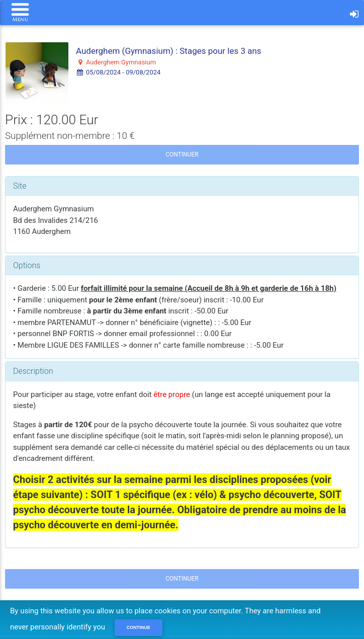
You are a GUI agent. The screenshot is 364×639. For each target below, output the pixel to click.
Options (27, 265)
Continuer (182, 154)
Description (33, 371)
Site (20, 186)
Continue (139, 627)
